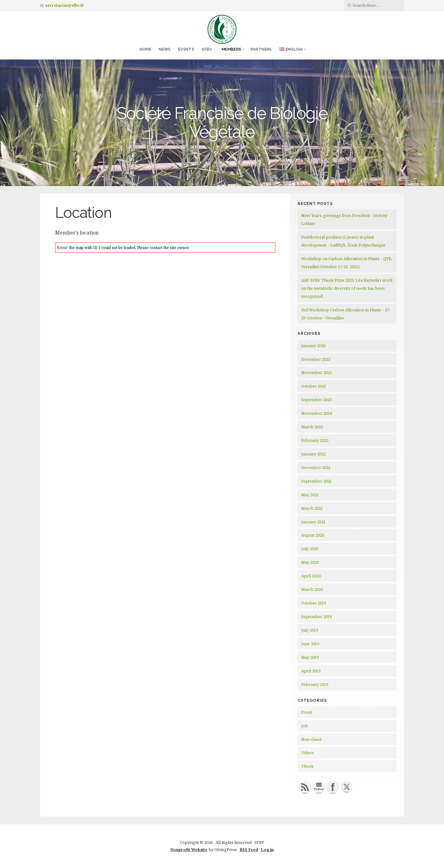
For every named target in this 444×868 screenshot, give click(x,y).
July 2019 (310, 630)
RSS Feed (249, 849)
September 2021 (317, 481)
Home (146, 49)
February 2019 (315, 684)
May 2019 (310, 657)
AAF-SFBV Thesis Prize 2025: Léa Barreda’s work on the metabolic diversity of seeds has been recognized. (347, 288)
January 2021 (313, 522)
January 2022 (313, 454)
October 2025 (314, 386)
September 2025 (317, 400)
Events (186, 49)
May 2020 (310, 562)
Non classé (311, 739)
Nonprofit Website (189, 849)
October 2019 (314, 603)
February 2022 (315, 440)
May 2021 (310, 495)
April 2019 (311, 671)
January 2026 (313, 346)
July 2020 (310, 549)
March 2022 (312, 427)
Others (308, 753)
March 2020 (312, 589)
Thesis (307, 766)
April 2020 (311, 576)
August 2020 (313, 535)
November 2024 (317, 413)
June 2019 (310, 644)
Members (232, 49)
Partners (261, 49)
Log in (267, 849)
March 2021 (312, 508)
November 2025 (317, 372)
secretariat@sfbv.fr (65, 5)
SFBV (207, 49)
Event (307, 712)
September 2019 (317, 617)
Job (305, 726)
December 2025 (316, 359)
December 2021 (316, 467)
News (165, 49)
